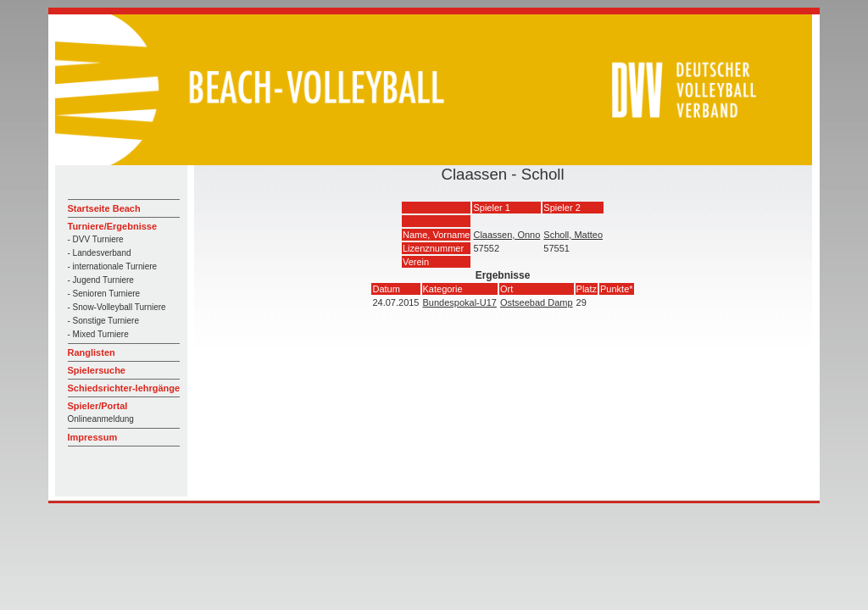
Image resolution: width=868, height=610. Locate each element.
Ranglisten (92, 352)
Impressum (93, 437)
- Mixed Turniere (98, 334)
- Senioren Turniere (104, 294)
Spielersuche (97, 370)
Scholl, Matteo (573, 235)
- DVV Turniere (96, 239)
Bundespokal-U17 (460, 302)
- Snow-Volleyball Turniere (117, 307)
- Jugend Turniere (101, 280)
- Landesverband (100, 253)
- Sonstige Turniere (104, 321)
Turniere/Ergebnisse (113, 226)
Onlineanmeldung (101, 419)
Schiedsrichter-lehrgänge (124, 388)
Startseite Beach (104, 208)
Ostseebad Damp (537, 302)
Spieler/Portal (98, 406)
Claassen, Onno (506, 235)
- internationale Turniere (113, 266)
